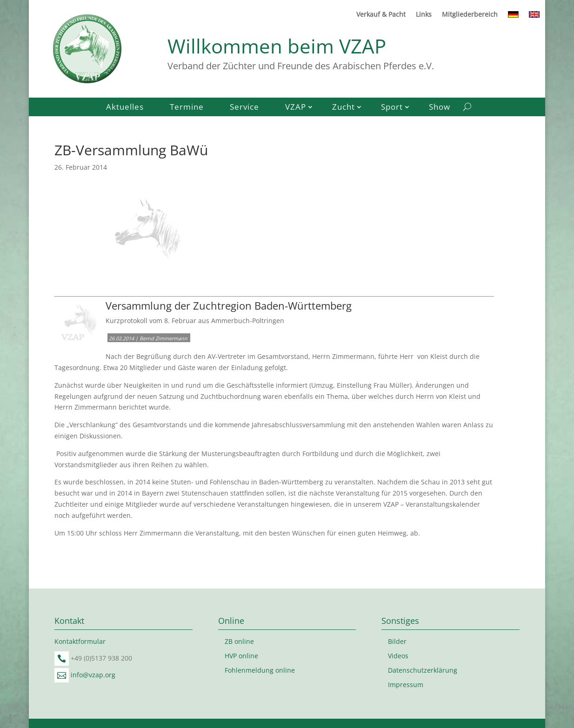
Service (244, 108)
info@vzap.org (93, 675)
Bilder (397, 641)
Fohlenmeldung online (260, 670)
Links (424, 15)
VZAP (296, 108)
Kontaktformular (80, 641)
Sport (392, 108)
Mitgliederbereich (470, 15)
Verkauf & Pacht (381, 15)
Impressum (406, 685)
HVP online (241, 656)
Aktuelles (125, 108)
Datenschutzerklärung (423, 670)
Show (440, 108)
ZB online (239, 641)
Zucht (344, 108)
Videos (398, 656)
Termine (187, 108)
